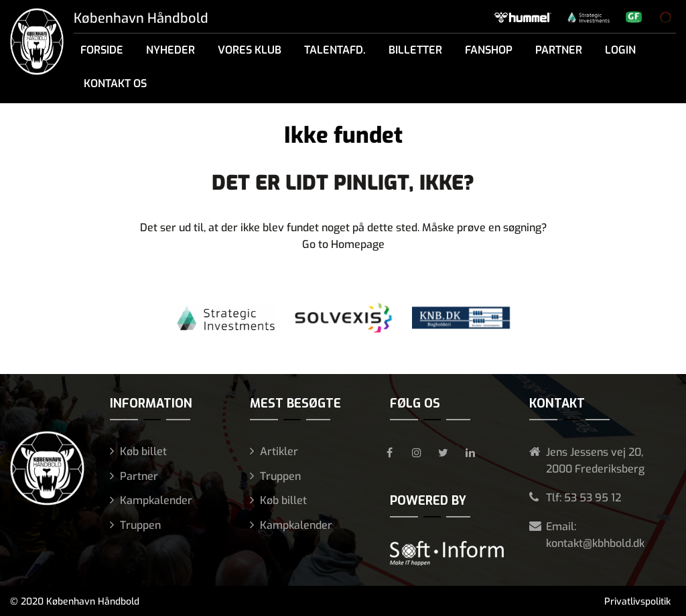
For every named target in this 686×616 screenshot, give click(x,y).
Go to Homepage (343, 244)
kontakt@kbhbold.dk (595, 543)
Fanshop (489, 50)
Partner (559, 50)
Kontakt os (115, 83)
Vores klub (250, 50)
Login (620, 50)
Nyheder (170, 50)
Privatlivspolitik (637, 602)
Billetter (415, 50)
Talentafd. (335, 50)
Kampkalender (156, 500)
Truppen (140, 525)
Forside (102, 50)
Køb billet (143, 451)
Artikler (279, 451)
